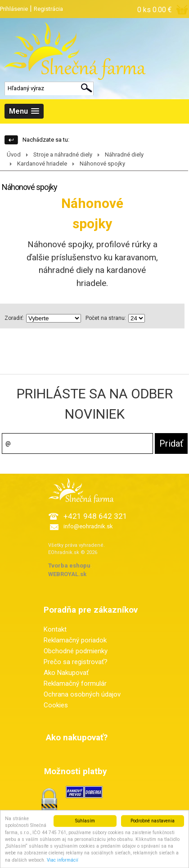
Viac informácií (63, 863)
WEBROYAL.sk (67, 574)
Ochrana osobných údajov (82, 694)
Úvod (14, 155)
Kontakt (55, 629)
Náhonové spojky (102, 164)
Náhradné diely (124, 155)
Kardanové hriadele (42, 164)
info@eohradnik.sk (88, 526)
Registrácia (48, 9)
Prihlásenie (14, 9)
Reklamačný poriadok (75, 640)
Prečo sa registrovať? (76, 662)
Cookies (56, 705)
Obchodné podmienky (76, 651)
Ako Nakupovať (66, 673)
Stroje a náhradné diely (63, 155)
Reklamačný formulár (75, 683)
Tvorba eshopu (69, 566)
